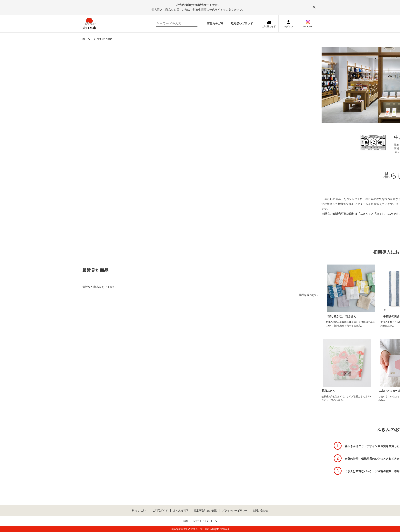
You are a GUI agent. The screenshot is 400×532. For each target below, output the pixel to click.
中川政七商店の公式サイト (206, 10)
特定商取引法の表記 (205, 511)
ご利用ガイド (269, 26)
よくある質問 (181, 511)
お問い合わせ (260, 511)
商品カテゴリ (215, 24)
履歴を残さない (308, 295)
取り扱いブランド (242, 24)
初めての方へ (140, 511)
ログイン (288, 26)
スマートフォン (201, 521)
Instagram (308, 26)
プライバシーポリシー (235, 511)
